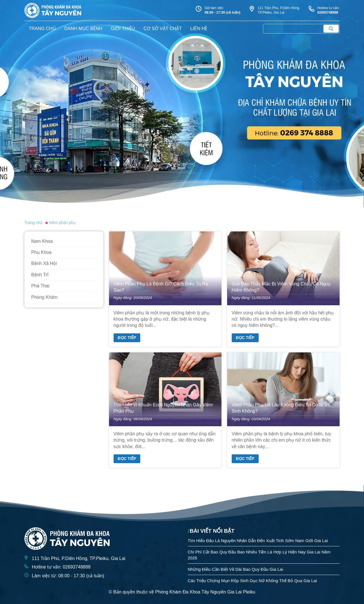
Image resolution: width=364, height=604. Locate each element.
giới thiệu (123, 29)
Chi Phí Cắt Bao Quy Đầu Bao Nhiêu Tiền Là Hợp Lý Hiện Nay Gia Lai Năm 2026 (259, 555)
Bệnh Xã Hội (44, 263)
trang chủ (42, 29)
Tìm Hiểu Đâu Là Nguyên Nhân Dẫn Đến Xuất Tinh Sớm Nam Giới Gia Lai (258, 541)
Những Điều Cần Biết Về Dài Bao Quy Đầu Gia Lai (235, 569)
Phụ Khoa (41, 252)
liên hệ (199, 29)
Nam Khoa (42, 241)
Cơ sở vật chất (163, 29)
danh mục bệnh (83, 29)
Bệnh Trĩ (40, 275)
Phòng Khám (44, 297)
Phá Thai (40, 286)
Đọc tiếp (127, 338)
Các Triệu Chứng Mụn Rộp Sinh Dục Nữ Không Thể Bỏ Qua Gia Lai (252, 581)
